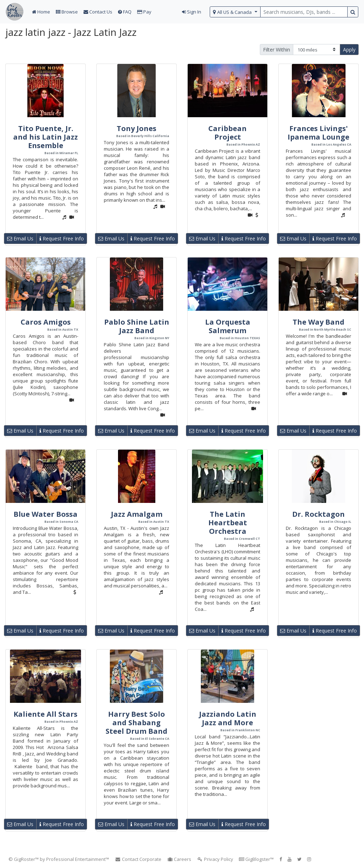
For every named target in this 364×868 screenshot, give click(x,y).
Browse (67, 12)
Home (41, 12)
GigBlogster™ (256, 859)
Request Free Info (62, 238)
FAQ (125, 12)
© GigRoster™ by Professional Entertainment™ (59, 859)
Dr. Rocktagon (318, 514)
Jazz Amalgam (137, 514)
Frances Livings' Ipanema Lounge (318, 133)
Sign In (192, 12)
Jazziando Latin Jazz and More (228, 718)
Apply (349, 50)
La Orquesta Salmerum (228, 326)
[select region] (235, 12)
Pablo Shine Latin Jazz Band (137, 326)
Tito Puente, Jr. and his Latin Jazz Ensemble (45, 137)
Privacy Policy (215, 859)
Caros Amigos (46, 322)
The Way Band (318, 322)
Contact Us (98, 12)
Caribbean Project (227, 133)
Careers (179, 859)
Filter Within (277, 50)
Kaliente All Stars (45, 714)
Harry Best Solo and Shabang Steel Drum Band (136, 723)
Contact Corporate (138, 859)
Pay (144, 12)
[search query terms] (304, 12)
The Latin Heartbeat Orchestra (228, 523)
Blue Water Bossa (45, 514)
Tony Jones (136, 128)
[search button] (353, 12)
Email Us (20, 238)
